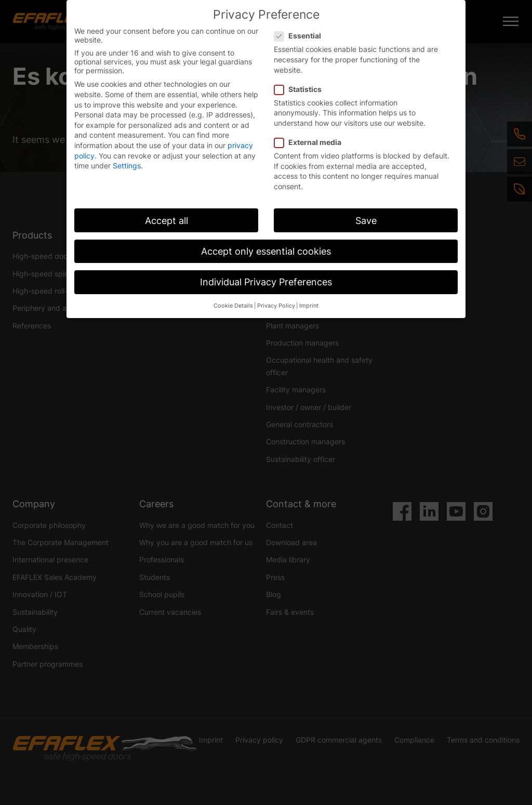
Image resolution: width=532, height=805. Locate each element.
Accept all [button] (167, 221)
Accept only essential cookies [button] (266, 251)
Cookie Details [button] (233, 306)
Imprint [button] (309, 306)
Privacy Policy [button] (276, 306)
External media (311, 142)
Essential (301, 36)
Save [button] (366, 221)
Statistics (301, 89)
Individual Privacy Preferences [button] (266, 282)
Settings (127, 166)
